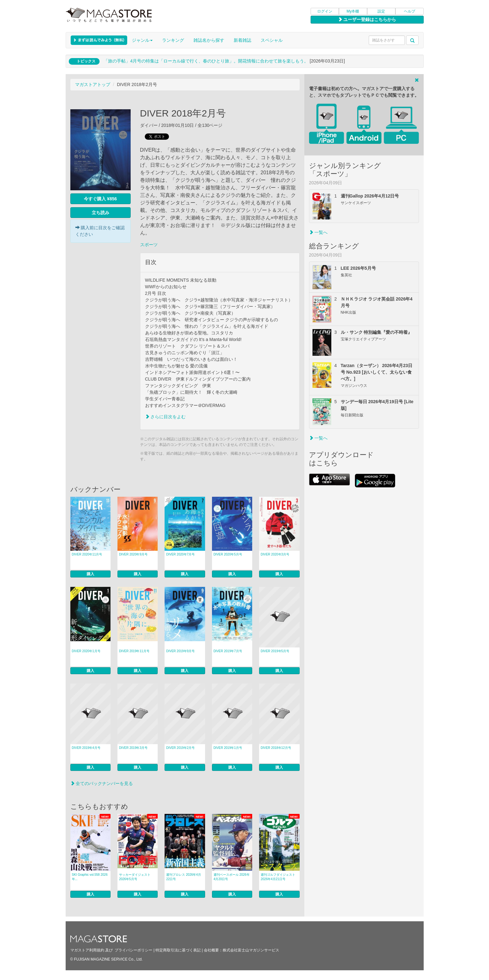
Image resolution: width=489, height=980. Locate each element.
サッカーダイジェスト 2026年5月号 (135, 877)
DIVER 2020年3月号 (275, 554)
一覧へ (318, 232)
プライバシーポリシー (133, 950)
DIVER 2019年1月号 (228, 748)
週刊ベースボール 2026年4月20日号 (232, 877)
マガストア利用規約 (87, 950)
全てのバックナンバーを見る (102, 783)
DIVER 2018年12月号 (276, 748)
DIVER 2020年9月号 (133, 554)
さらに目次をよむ (166, 417)
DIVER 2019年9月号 (180, 651)
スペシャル (272, 40)
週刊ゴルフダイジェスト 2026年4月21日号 (278, 877)
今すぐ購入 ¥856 (100, 199)
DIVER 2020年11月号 (87, 554)
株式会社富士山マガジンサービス (251, 950)
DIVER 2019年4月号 (86, 748)
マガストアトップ (93, 84)
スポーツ (149, 245)
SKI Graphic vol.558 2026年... (90, 877)
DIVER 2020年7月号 (180, 554)
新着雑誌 (242, 40)
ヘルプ (410, 11)
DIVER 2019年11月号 (134, 651)
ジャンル (142, 40)
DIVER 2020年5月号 (228, 554)
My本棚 (353, 11)
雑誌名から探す (209, 40)
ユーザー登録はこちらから (367, 19)
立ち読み (101, 213)
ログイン (325, 11)
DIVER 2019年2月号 (180, 748)
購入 (90, 574)
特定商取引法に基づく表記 (178, 950)
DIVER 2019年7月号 (228, 651)
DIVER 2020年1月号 (86, 651)
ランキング (173, 40)
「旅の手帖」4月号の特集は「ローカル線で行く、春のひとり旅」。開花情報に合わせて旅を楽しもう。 (206, 61)
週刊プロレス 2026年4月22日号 (184, 877)
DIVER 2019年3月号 (133, 748)
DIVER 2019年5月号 (275, 651)
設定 (381, 11)
